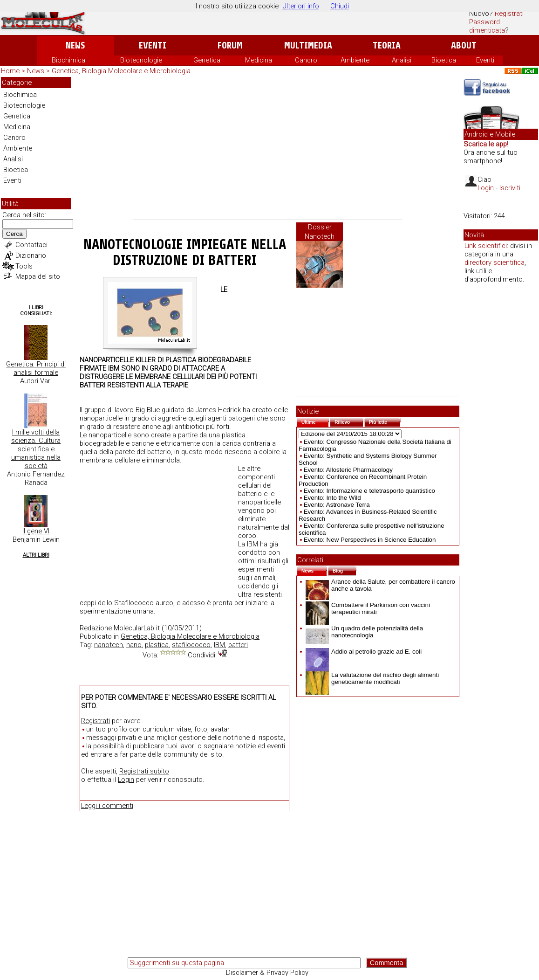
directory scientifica (495, 262)
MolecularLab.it (137, 628)
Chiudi (340, 6)
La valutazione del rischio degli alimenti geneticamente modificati (372, 678)
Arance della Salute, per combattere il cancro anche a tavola (380, 585)
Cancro (306, 60)
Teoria (387, 45)
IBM (219, 645)
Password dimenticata (487, 26)
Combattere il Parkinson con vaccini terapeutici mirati (368, 608)
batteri (238, 645)
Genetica (207, 60)
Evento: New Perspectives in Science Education (370, 540)
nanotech (109, 645)
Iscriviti (510, 188)
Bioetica (444, 60)
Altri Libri (36, 555)
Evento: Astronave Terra (337, 505)
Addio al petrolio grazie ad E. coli (364, 652)
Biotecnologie (141, 60)
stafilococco (191, 645)
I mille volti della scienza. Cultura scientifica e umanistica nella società (36, 449)
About (464, 45)
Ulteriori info (301, 6)
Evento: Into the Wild (332, 498)
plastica (157, 645)
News (75, 45)
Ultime (315, 421)
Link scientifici (486, 246)
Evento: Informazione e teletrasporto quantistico (369, 491)
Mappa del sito (38, 276)
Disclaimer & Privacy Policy (267, 973)
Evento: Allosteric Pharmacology (348, 470)
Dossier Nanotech (320, 232)
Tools (24, 266)
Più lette (385, 421)
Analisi (402, 60)
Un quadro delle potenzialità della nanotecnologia (364, 632)
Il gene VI (36, 531)
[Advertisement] (267, 147)
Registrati (509, 14)
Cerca (14, 234)
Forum (230, 45)
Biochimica (68, 60)
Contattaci (31, 245)
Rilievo (349, 421)
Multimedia (308, 45)
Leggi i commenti (107, 806)
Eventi (153, 45)
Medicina (259, 60)
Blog (345, 570)
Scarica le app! (486, 144)
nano (134, 645)
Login (126, 780)
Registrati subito (144, 771)
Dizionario (31, 255)
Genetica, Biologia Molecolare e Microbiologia (121, 71)
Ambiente (355, 60)
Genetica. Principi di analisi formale (36, 368)
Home (10, 71)
